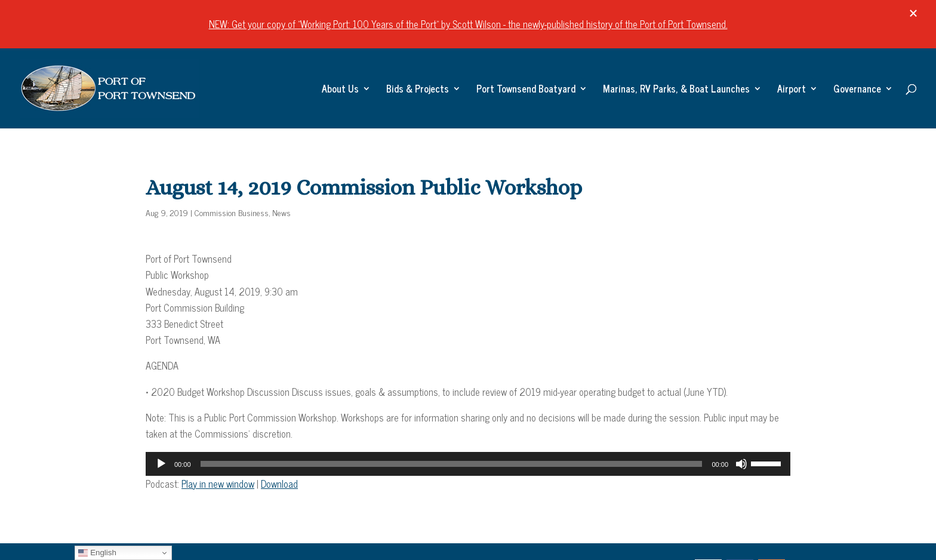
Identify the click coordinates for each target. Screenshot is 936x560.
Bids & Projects (418, 90)
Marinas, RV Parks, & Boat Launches (676, 90)
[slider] (452, 464)
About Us (340, 90)
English (97, 553)
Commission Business (232, 212)
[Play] (161, 464)
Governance (857, 90)
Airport (792, 90)
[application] (468, 464)
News (281, 212)
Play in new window (218, 484)
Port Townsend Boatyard (526, 90)
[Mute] (741, 464)
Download (279, 484)
